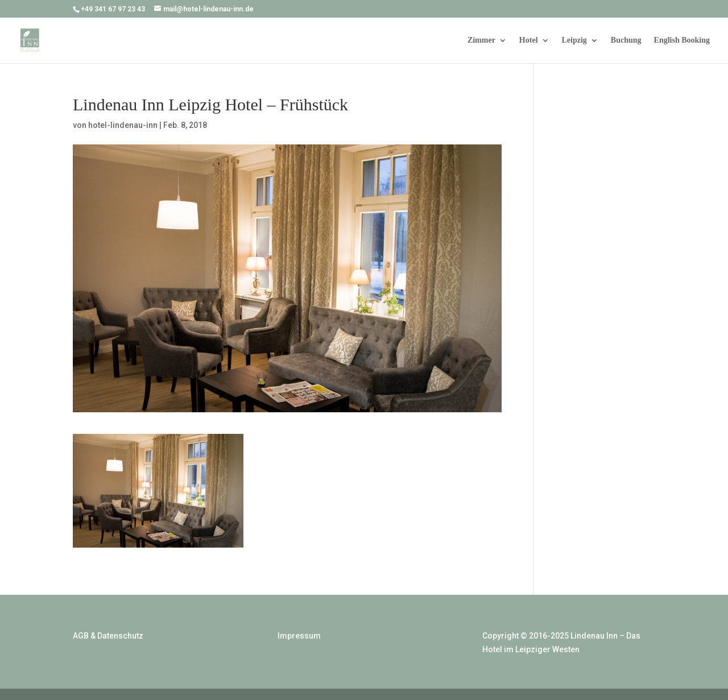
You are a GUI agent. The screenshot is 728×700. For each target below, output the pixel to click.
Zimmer (481, 40)
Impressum (299, 636)
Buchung (626, 40)
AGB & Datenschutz (108, 636)
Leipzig (574, 40)
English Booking (682, 40)
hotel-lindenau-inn (123, 125)
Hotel (529, 40)
